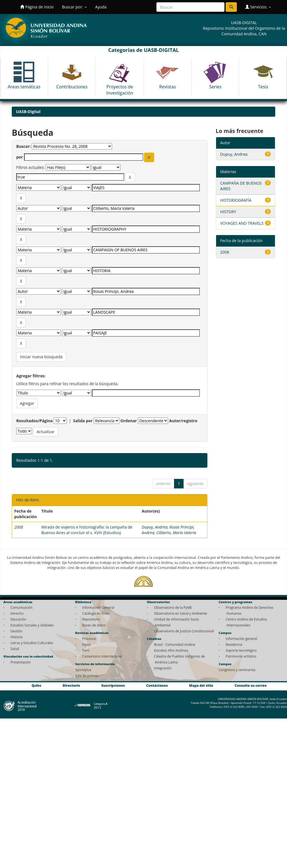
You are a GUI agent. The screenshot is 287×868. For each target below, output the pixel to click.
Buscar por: (74, 7)
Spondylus (83, 670)
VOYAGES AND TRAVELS (242, 223)
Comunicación (21, 607)
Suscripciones (113, 686)
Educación (18, 619)
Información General (98, 607)
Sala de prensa (86, 676)
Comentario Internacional (102, 656)
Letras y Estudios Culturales (32, 643)
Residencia (234, 644)
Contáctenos (157, 686)
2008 (225, 252)
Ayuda (101, 7)
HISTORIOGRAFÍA (236, 200)
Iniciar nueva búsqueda (41, 357)
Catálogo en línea (95, 613)
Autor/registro (183, 421)
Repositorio (91, 619)
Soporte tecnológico (241, 650)
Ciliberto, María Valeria (176, 533)
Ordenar (129, 421)
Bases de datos (94, 625)
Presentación (20, 662)
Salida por (83, 421)
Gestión (16, 631)
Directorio (71, 686)
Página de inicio (37, 7)
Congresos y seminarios (237, 670)
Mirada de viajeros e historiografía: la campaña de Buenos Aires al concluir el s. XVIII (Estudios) (87, 530)
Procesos (89, 639)
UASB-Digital (28, 112)
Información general (241, 639)
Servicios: (258, 7)
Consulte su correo (251, 686)
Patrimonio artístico (241, 656)
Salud (15, 649)
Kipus (86, 644)
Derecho (17, 613)
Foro (86, 650)
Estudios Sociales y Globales (32, 625)
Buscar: (24, 146)
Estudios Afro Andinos (171, 650)
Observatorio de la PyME (173, 607)
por (20, 157)
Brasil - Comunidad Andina (174, 644)
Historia (16, 637)
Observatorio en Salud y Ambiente (180, 613)
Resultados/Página (34, 421)
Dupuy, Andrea (155, 527)
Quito (36, 686)
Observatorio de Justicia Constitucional (184, 631)
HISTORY (228, 212)
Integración (163, 668)
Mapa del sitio (201, 686)
